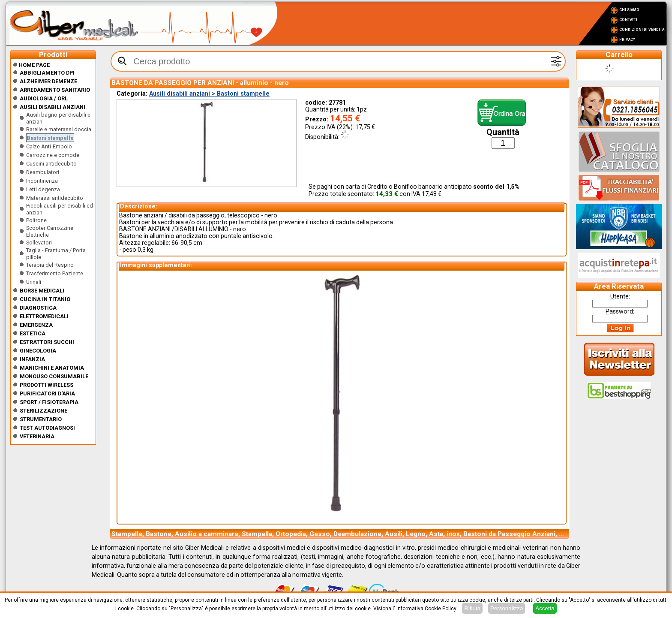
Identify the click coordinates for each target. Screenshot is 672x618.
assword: (620, 311)
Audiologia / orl (44, 98)
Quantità (503, 132)
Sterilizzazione (43, 411)
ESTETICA (33, 333)
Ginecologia (38, 351)
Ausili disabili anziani (52, 107)
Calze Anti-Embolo (49, 146)
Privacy (627, 39)
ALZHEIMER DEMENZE (48, 81)
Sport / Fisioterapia (49, 402)
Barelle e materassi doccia (59, 129)
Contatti (628, 20)
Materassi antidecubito (55, 198)
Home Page (31, 65)
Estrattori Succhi (47, 342)
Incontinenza (42, 181)
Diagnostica (38, 308)
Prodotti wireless (46, 385)
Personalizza (507, 608)
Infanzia (32, 359)
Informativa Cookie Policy (426, 609)
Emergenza (36, 325)
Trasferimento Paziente (55, 273)
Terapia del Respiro (50, 265)
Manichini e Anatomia (52, 368)
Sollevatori (39, 243)
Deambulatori (43, 172)
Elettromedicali (44, 316)
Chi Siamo (629, 10)
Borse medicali (42, 291)
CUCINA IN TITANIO (45, 299)
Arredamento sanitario (55, 90)
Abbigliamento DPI (47, 73)
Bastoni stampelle (50, 138)
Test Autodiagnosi (47, 428)
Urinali (34, 282)
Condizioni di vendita (642, 30)
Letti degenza (43, 189)
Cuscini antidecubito (51, 164)
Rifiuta (472, 608)
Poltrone (36, 220)
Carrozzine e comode (53, 155)
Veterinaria (37, 436)
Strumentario (41, 419)
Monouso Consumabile (54, 376)
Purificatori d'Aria (47, 393)
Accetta (545, 608)
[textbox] (338, 61)
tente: (620, 296)
